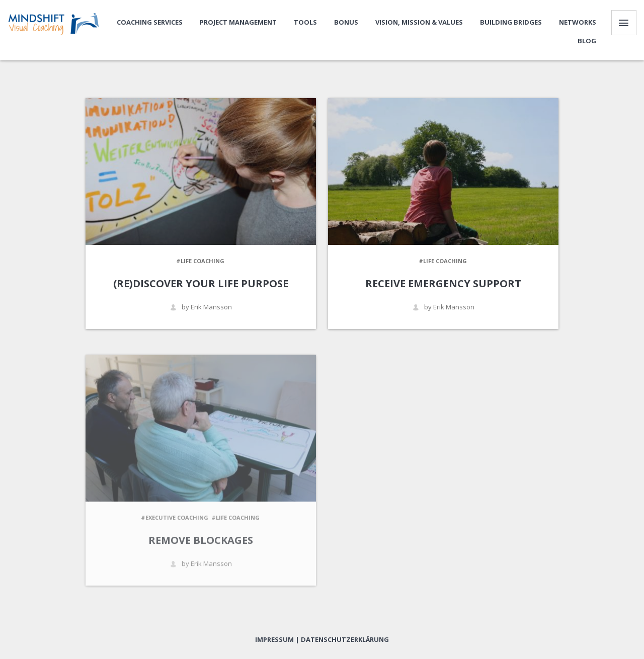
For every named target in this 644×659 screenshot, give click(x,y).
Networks (578, 22)
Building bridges (511, 22)
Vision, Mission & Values (419, 22)
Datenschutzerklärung (345, 639)
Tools (305, 22)
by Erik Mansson (201, 307)
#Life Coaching (200, 261)
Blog (587, 41)
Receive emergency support (443, 283)
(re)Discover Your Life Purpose (201, 283)
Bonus (346, 22)
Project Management (238, 22)
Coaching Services (150, 22)
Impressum (274, 639)
